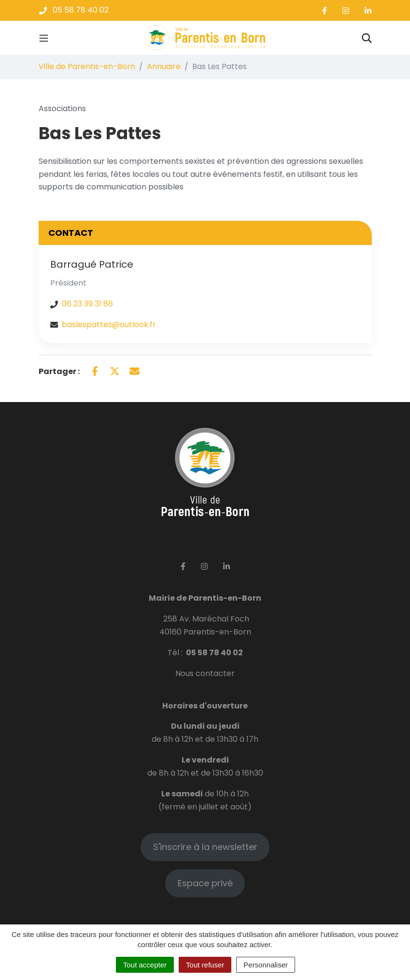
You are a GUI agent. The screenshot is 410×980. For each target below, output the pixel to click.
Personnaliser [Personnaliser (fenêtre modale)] (266, 965)
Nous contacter (205, 673)
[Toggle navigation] (44, 38)
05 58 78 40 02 (214, 653)
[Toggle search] (367, 38)
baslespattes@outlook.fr (109, 324)
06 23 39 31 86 (87, 304)
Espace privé (205, 883)
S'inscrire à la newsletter (205, 847)
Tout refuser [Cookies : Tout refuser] (205, 965)
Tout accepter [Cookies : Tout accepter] (145, 965)
